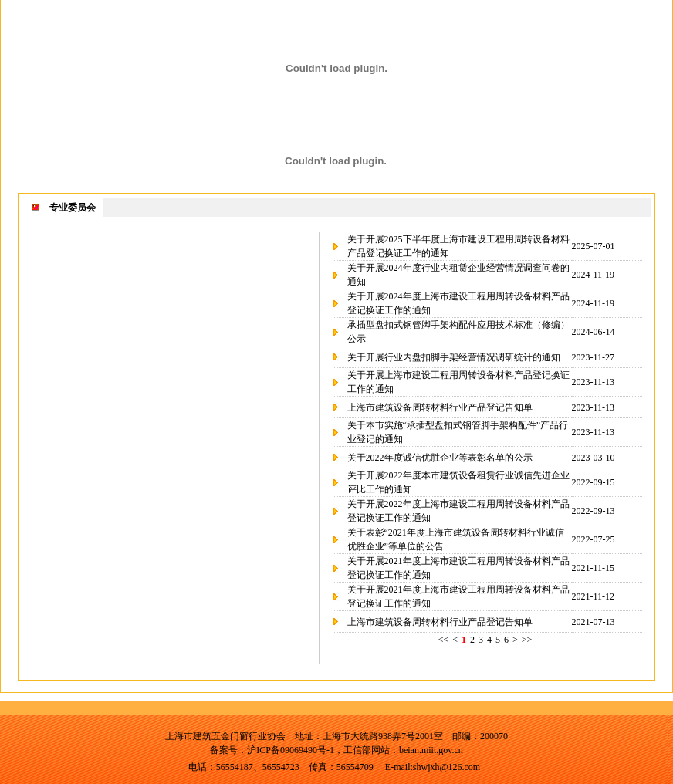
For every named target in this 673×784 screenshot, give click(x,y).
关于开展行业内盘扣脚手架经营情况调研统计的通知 (454, 357)
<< (444, 640)
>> (527, 640)
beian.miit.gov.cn (431, 750)
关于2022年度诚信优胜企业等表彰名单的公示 (440, 458)
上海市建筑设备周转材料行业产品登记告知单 (440, 407)
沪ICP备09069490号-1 (291, 750)
